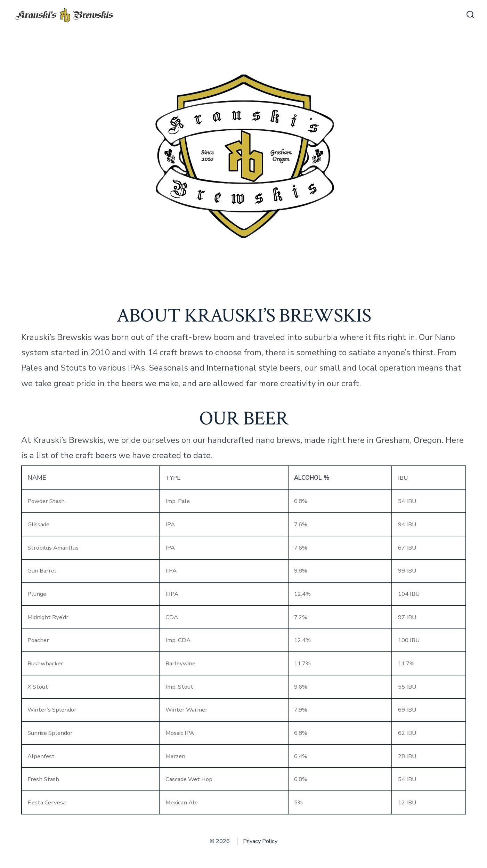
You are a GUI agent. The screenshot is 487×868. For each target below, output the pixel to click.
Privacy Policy (260, 841)
